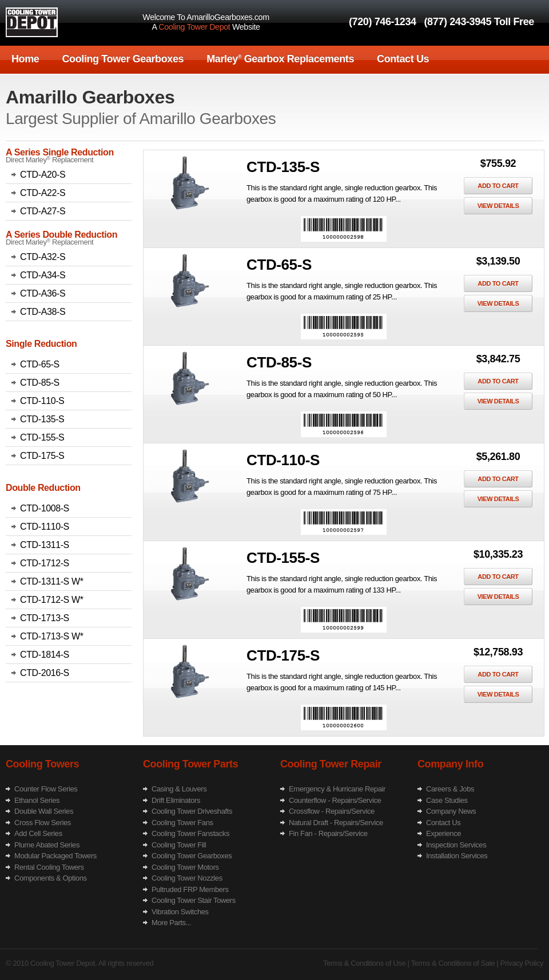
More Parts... (171, 923)
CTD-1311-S (45, 545)
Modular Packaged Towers (55, 856)
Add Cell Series (38, 833)
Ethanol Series (37, 800)
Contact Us (403, 59)
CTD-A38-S (43, 312)
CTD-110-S (42, 401)
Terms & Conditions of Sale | (453, 963)
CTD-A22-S (43, 193)
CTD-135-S (42, 419)
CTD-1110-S (45, 527)
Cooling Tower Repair (331, 764)
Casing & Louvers (179, 789)
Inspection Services (456, 845)
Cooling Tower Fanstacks (190, 833)
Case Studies (447, 800)
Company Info (450, 764)
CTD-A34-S (43, 275)
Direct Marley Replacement (49, 160)
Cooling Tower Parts (190, 764)
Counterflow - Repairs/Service (335, 800)
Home (25, 59)
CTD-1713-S (45, 618)
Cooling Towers (42, 764)
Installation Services (457, 856)
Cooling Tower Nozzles (187, 878)
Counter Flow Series (46, 789)
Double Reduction (43, 488)
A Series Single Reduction (60, 152)
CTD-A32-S (43, 257)
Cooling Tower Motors (185, 867)
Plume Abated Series (47, 845)
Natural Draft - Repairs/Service (336, 823)
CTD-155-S (42, 437)
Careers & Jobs (450, 789)
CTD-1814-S (45, 655)
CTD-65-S (40, 364)
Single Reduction (41, 344)
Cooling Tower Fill (179, 845)
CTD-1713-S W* (52, 636)
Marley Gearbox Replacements (280, 59)
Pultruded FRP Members (190, 889)
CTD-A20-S (43, 175)
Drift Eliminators (176, 800)
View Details (498, 206)
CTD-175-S (42, 456)
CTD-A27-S (43, 211)
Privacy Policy (521, 963)
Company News (451, 811)
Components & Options (51, 878)
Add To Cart (498, 186)
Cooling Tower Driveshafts (192, 811)
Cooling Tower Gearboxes (123, 59)
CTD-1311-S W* (52, 581)
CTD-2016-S (45, 673)
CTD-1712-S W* (52, 600)
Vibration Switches (180, 912)
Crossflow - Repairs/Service (332, 811)
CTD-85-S (40, 383)
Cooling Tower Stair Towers (194, 900)
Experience (443, 833)
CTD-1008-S (45, 508)
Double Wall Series (44, 811)
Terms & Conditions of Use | (366, 963)
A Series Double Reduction (61, 235)
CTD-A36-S (43, 293)
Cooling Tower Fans (182, 823)
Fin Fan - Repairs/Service (328, 833)
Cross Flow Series (43, 823)
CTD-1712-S (45, 563)
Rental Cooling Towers (49, 867)
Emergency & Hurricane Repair (337, 789)
